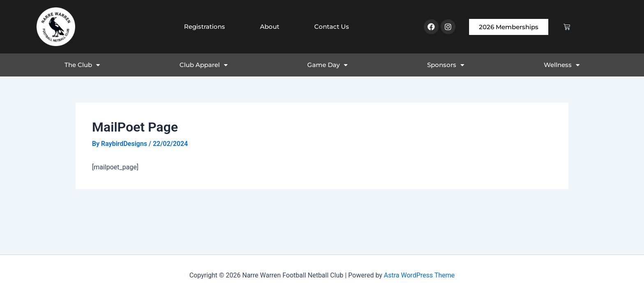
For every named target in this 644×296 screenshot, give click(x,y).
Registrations (205, 27)
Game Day (327, 65)
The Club (82, 65)
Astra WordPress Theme (419, 275)
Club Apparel (204, 65)
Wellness (562, 65)
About (270, 27)
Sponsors (446, 65)
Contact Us (332, 27)
